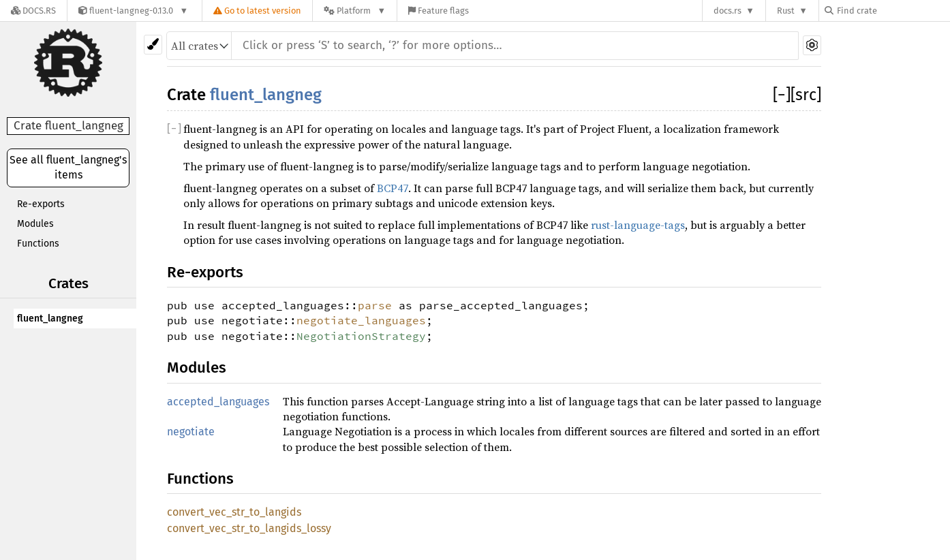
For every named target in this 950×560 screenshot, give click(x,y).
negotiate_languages (361, 320)
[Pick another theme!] (153, 45)
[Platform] (355, 11)
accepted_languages (218, 402)
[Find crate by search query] (893, 11)
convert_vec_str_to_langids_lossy (249, 528)
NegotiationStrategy (361, 336)
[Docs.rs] (33, 11)
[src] (806, 95)
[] (782, 95)
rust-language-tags (638, 225)
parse (375, 305)
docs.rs (727, 11)
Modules (35, 224)
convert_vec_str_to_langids (234, 512)
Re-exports (41, 204)
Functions (38, 244)
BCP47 (393, 188)
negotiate (191, 432)
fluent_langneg (50, 318)
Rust (786, 11)
